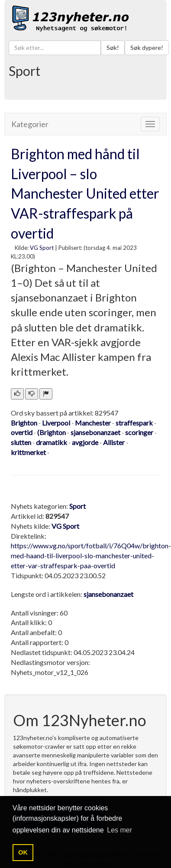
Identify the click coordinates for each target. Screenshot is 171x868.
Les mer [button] (119, 830)
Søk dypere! (147, 47)
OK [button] (23, 852)
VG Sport (42, 248)
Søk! (113, 47)
